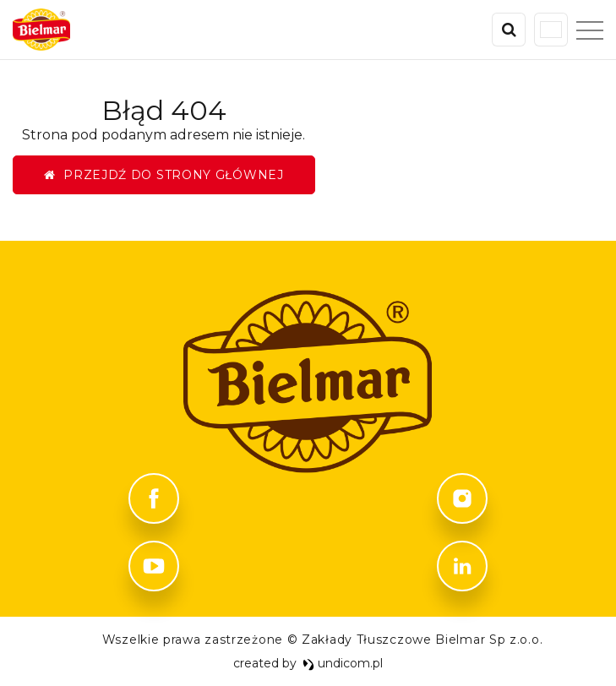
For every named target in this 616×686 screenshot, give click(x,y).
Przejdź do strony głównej (164, 175)
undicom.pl (343, 663)
